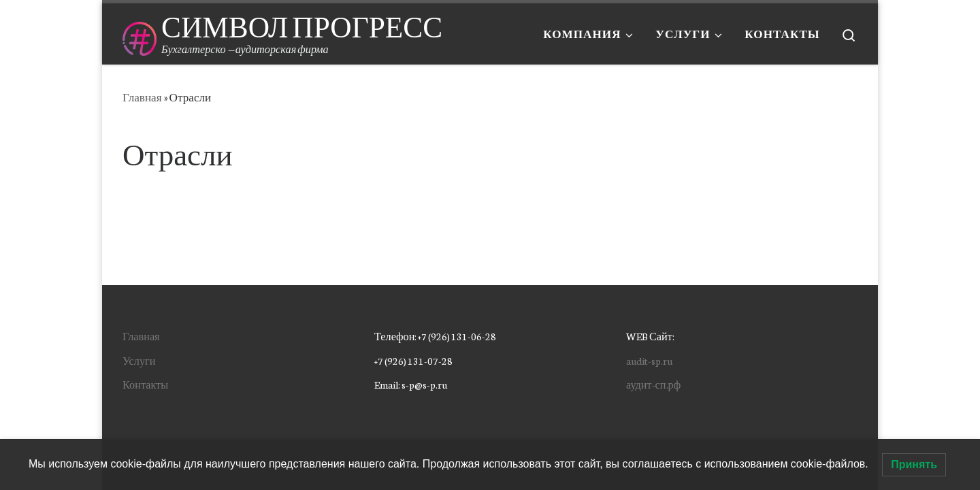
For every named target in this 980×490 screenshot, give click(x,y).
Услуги (139, 360)
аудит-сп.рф (653, 384)
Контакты (145, 384)
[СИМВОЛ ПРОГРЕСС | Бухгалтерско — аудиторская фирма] (140, 34)
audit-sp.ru (649, 360)
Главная (142, 97)
